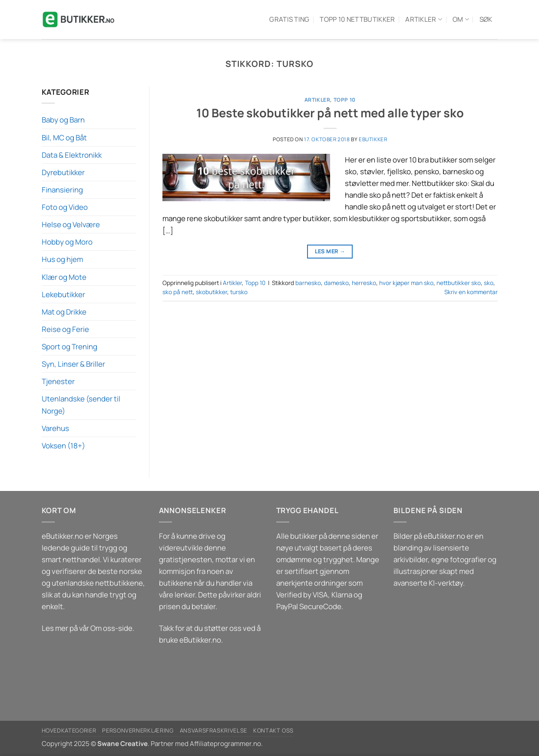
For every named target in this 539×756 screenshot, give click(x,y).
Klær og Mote (64, 277)
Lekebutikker (63, 294)
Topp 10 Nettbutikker (357, 19)
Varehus (55, 428)
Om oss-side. (112, 628)
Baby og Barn (63, 120)
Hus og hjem (62, 259)
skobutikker (212, 292)
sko (489, 283)
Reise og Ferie (65, 329)
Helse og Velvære (71, 224)
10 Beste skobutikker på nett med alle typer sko (330, 113)
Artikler (424, 19)
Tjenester (58, 381)
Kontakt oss (273, 730)
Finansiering (62, 190)
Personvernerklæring (138, 730)
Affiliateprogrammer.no (225, 744)
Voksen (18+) (63, 446)
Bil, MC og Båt (64, 138)
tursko (239, 292)
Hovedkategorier (69, 730)
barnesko (308, 283)
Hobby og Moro (67, 242)
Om (461, 19)
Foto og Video (65, 207)
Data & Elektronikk (72, 155)
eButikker (373, 139)
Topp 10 (345, 100)
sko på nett (178, 292)
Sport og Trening (69, 346)
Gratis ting (289, 19)
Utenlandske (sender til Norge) (81, 405)
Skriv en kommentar (471, 292)
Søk (486, 19)
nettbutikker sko (459, 283)
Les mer (330, 251)
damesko (336, 283)
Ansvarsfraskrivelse (213, 730)
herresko (364, 283)
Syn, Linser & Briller (73, 364)
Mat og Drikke (64, 312)
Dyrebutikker (63, 172)
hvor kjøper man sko (406, 283)
